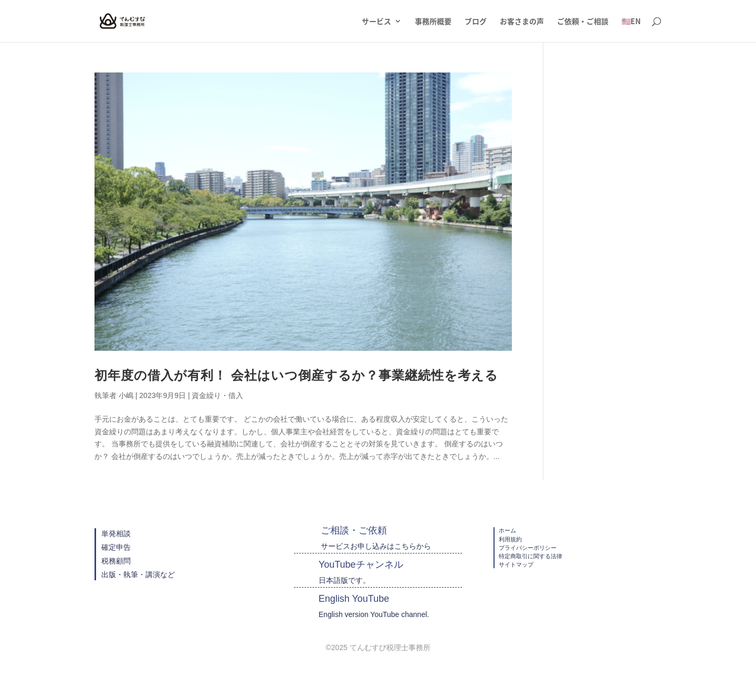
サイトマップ (516, 565)
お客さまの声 (522, 22)
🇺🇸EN (631, 22)
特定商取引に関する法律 (531, 556)
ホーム (507, 530)
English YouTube (354, 599)
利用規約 (510, 539)
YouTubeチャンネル (361, 565)
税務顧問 (116, 561)
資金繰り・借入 (217, 395)
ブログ (476, 22)
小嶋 (126, 395)
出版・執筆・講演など (138, 574)
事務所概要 (433, 22)
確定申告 (116, 547)
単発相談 (116, 534)
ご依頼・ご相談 (583, 22)
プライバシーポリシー (528, 548)
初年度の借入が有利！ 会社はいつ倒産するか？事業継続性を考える (296, 375)
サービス (376, 22)
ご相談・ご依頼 (354, 530)
